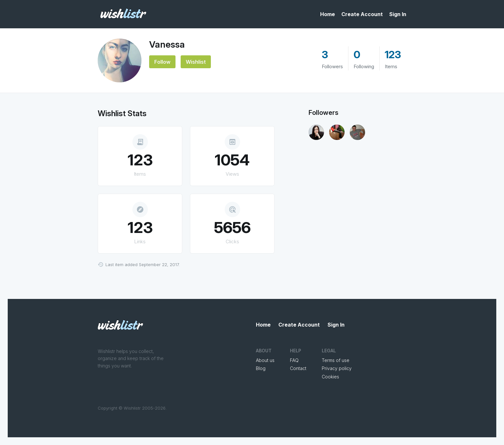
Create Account (362, 14)
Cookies (330, 377)
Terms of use (336, 360)
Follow (162, 62)
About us (265, 360)
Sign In (398, 14)
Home (328, 14)
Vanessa (167, 44)
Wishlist (196, 62)
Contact (298, 368)
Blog (261, 368)
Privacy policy (337, 368)
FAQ (294, 360)
